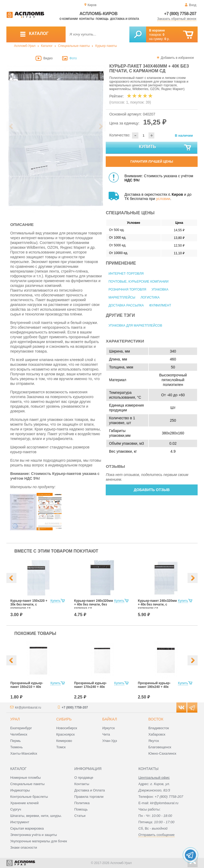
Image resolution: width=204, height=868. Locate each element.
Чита (106, 734)
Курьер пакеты (106, 46)
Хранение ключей (24, 803)
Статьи (80, 816)
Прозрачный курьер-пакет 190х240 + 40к (154, 685)
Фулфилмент (160, 305)
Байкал (110, 719)
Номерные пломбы (25, 778)
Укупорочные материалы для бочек (39, 841)
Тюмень (16, 747)
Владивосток (159, 728)
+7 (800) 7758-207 (180, 14)
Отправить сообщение (156, 835)
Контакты (87, 19)
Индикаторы (20, 790)
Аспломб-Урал (25, 46)
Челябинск (19, 734)
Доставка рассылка (126, 305)
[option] (56, 139)
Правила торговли (89, 797)
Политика (82, 803)
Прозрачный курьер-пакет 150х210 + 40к (27, 685)
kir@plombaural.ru (28, 707)
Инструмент (20, 822)
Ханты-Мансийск (24, 753)
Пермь (15, 741)
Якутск (154, 741)
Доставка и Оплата (90, 790)
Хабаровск (157, 734)
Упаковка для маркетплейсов (135, 326)
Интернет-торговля (126, 274)
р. (167, 39)
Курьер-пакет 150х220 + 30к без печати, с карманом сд (29, 604)
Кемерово (64, 741)
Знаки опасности (24, 847)
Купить (165, 148)
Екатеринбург (21, 728)
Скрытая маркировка (27, 828)
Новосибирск (67, 728)
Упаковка (160, 290)
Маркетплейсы (122, 297)
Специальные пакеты (74, 46)
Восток (156, 719)
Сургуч (16, 809)
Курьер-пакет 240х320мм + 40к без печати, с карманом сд (157, 604)
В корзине (157, 30)
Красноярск (65, 734)
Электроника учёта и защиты (33, 835)
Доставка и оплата (124, 19)
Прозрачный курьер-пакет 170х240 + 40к (90, 685)
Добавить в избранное (177, 58)
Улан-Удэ (110, 741)
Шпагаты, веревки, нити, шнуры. (36, 816)
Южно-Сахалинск (162, 753)
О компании (69, 19)
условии (163, 199)
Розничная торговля (127, 290)
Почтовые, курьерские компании (138, 282)
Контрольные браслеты (29, 797)
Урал (15, 719)
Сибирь (64, 719)
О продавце (84, 778)
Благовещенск (160, 747)
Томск (61, 747)
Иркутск (109, 728)
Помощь (102, 19)
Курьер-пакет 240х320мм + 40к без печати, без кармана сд (94, 604)
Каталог (47, 46)
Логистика (150, 297)
